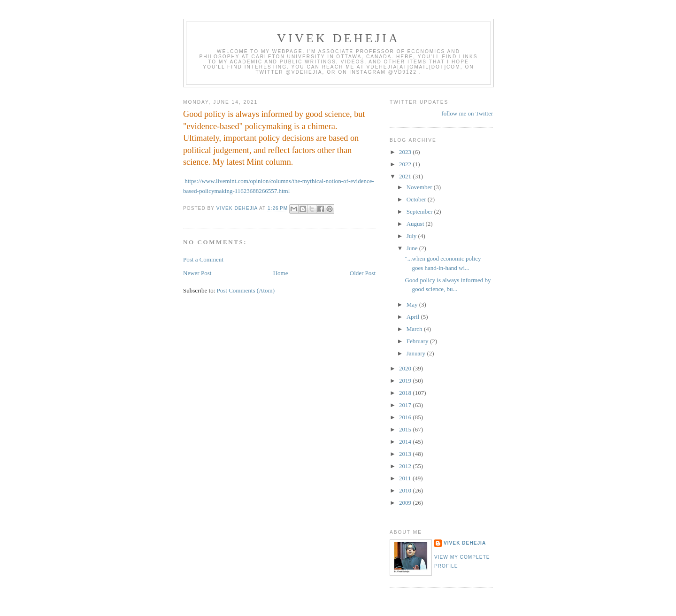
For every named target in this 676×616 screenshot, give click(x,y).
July (412, 236)
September (420, 212)
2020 (406, 368)
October (417, 199)
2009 (406, 503)
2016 (406, 417)
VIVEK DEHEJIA (338, 38)
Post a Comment (203, 259)
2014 (406, 442)
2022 (406, 164)
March (415, 329)
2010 (406, 490)
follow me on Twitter (467, 113)
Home (281, 273)
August (416, 224)
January (417, 353)
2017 (406, 405)
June (413, 248)
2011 (406, 478)
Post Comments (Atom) (246, 290)
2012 (406, 466)
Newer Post (197, 273)
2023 (406, 152)
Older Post (363, 273)
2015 (406, 429)
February (418, 341)
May (413, 304)
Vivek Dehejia (465, 543)
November (420, 187)
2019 (406, 381)
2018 (406, 393)
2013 (406, 454)
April (414, 317)
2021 (406, 176)
